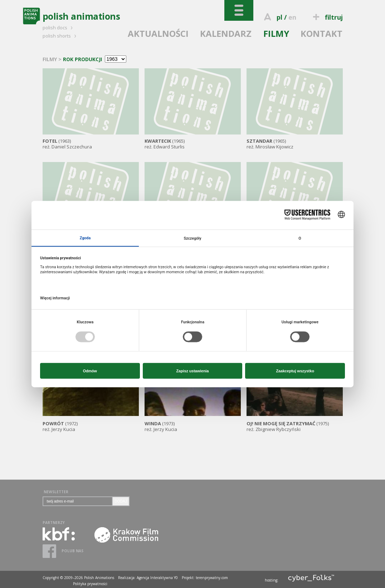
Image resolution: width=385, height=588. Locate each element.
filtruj (326, 17)
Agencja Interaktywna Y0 (157, 578)
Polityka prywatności (90, 584)
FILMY (276, 33)
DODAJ (121, 501)
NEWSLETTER (56, 492)
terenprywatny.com (212, 578)
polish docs (59, 28)
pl (279, 17)
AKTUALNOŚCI (158, 33)
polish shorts (60, 36)
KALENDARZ (226, 33)
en (292, 17)
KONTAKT (321, 33)
